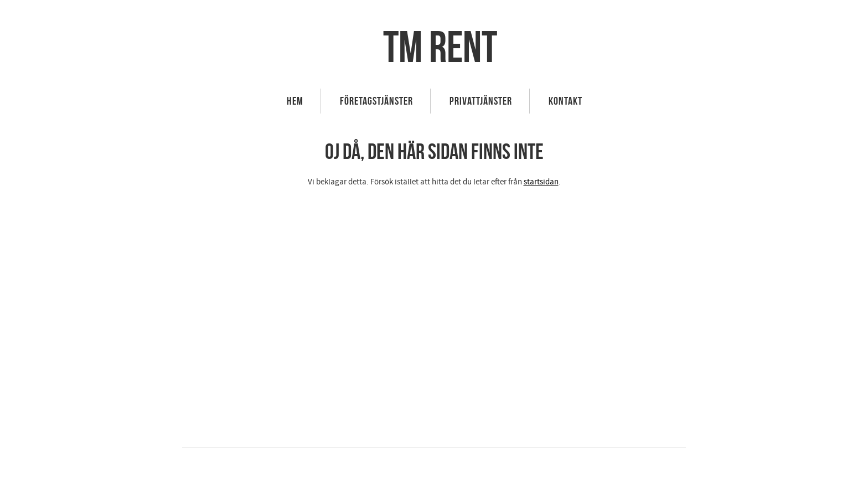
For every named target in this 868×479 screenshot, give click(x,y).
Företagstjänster (376, 101)
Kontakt (565, 101)
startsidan (541, 182)
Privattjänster (481, 101)
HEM (295, 101)
